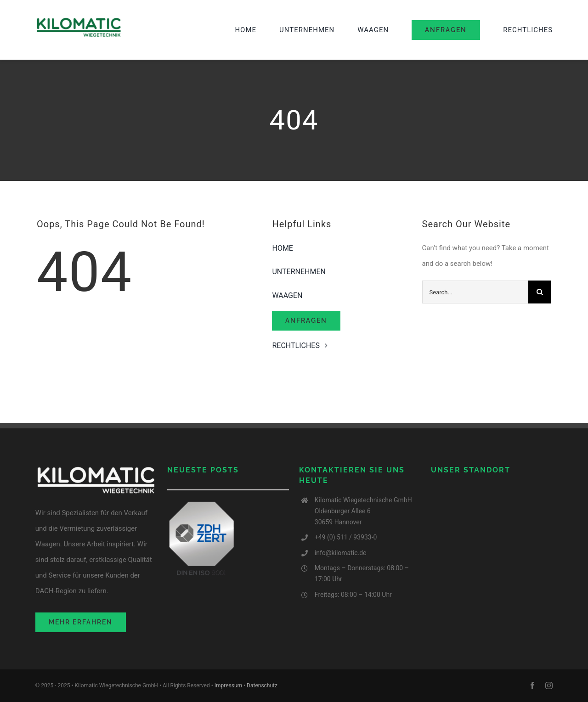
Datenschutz (262, 685)
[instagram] (549, 685)
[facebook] (532, 685)
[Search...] (475, 292)
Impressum (228, 685)
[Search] (540, 292)
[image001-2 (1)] (79, 20)
